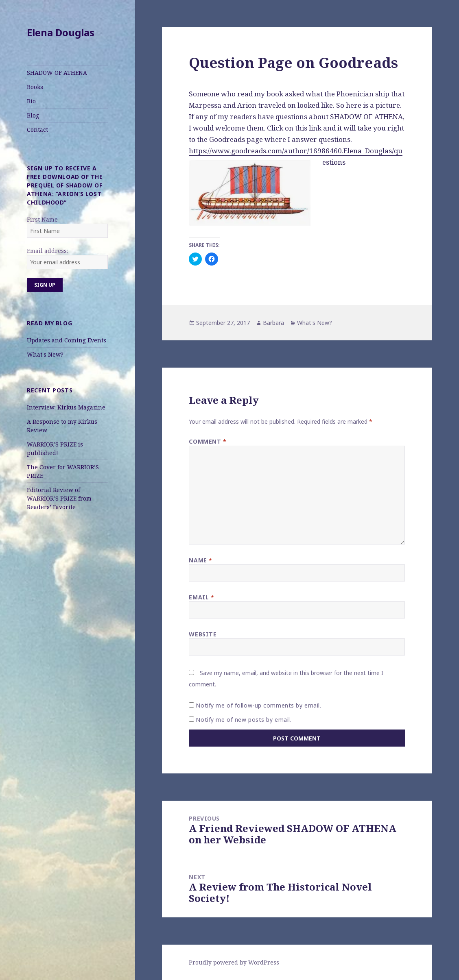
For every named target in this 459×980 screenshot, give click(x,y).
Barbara (273, 323)
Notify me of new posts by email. (244, 720)
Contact (37, 130)
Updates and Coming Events (67, 340)
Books (35, 87)
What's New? (45, 354)
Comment (208, 441)
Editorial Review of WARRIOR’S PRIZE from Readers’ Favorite (59, 498)
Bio (31, 101)
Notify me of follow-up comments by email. (258, 705)
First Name (42, 219)
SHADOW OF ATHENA (57, 73)
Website (203, 634)
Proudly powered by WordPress (234, 962)
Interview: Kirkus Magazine (66, 407)
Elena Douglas (61, 32)
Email (201, 597)
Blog (33, 115)
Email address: (47, 251)
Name (200, 560)
